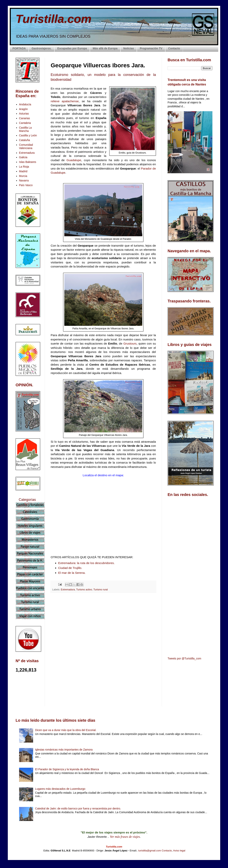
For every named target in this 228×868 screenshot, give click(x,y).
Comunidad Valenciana (26, 146)
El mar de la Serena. (72, 573)
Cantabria (25, 123)
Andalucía (25, 104)
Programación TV (151, 48)
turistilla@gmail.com (150, 851)
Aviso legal (179, 851)
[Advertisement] (103, 630)
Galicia (23, 157)
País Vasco (26, 185)
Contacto (174, 48)
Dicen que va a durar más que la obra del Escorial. (66, 730)
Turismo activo (84, 590)
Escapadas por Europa (72, 48)
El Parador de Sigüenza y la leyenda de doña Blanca (67, 769)
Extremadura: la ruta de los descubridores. (87, 563)
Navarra (24, 180)
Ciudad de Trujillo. (70, 568)
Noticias (129, 48)
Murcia (23, 176)
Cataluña (25, 140)
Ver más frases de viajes (125, 837)
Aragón (23, 109)
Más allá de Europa (105, 48)
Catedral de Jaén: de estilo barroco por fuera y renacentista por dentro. (78, 808)
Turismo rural (101, 590)
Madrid (23, 171)
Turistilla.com (53, 19)
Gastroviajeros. (42, 48)
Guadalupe (74, 160)
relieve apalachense (65, 101)
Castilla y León (28, 135)
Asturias (24, 114)
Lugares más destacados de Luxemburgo (60, 789)
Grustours (130, 343)
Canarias (25, 118)
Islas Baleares (28, 162)
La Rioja (24, 167)
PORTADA (19, 48)
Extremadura (68, 590)
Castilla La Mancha (25, 129)
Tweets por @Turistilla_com (184, 658)
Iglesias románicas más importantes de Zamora (64, 750)
